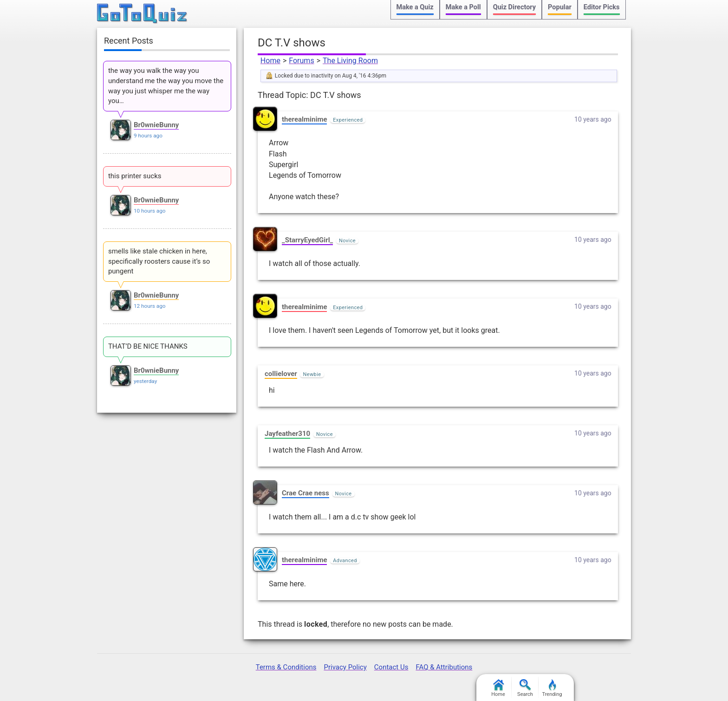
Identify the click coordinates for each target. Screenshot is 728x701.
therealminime (304, 119)
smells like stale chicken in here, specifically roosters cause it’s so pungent (159, 261)
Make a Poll (463, 7)
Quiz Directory (514, 7)
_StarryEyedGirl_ (307, 240)
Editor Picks (602, 7)
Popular (560, 7)
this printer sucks (135, 176)
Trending (552, 688)
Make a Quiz (415, 7)
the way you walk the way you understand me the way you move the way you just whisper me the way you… (166, 86)
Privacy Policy (345, 667)
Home (270, 61)
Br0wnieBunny (156, 125)
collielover (281, 374)
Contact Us (391, 667)
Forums (301, 61)
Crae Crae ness (305, 493)
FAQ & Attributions (444, 667)
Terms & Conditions (286, 667)
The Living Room (350, 61)
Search (525, 688)
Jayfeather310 (287, 434)
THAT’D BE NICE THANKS (148, 346)
